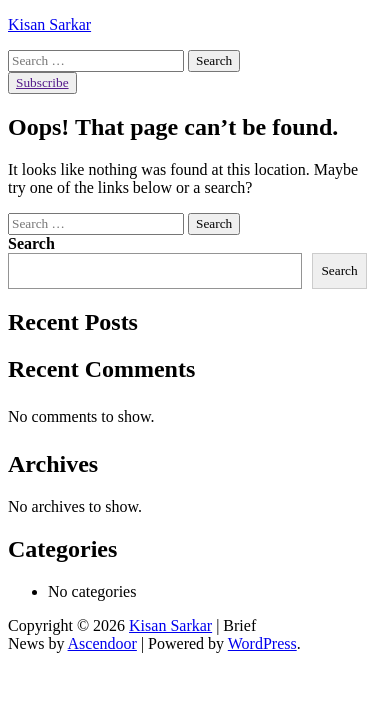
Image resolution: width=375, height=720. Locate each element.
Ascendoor (102, 643)
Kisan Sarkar (49, 24)
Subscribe (42, 82)
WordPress (262, 643)
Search (31, 243)
